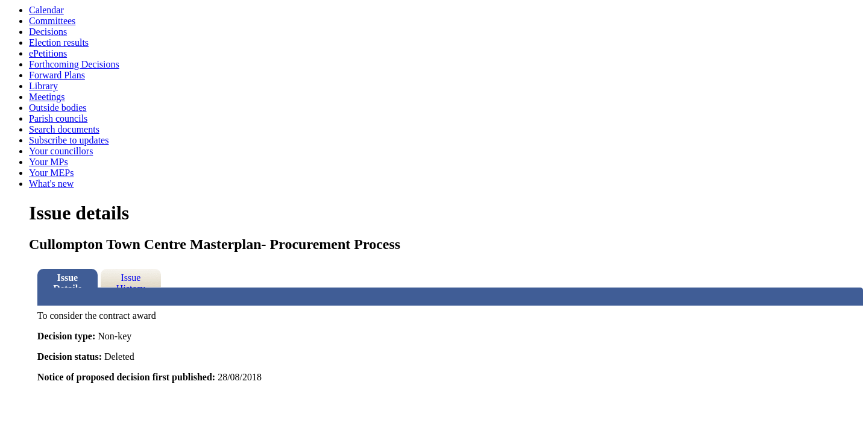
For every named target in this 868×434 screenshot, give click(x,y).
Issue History (131, 280)
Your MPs (49, 162)
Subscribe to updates (69, 140)
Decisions (48, 32)
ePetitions (48, 53)
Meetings (47, 97)
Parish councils (58, 118)
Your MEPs (51, 173)
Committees (52, 21)
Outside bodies (58, 108)
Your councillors (61, 151)
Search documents (64, 129)
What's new (51, 184)
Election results (59, 42)
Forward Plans (57, 75)
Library (43, 86)
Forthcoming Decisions (74, 64)
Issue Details (67, 280)
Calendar (46, 10)
